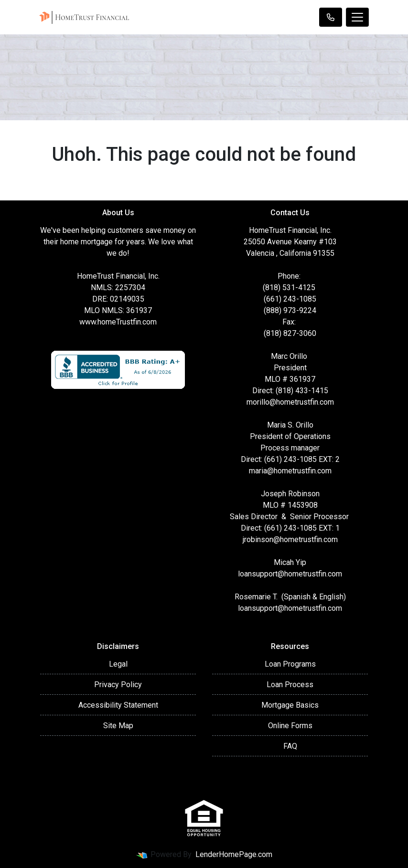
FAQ (290, 746)
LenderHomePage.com (234, 854)
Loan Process (290, 685)
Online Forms (290, 726)
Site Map (118, 726)
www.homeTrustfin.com (118, 322)
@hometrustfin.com (310, 574)
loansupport (258, 574)
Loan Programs (290, 664)
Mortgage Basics (290, 705)
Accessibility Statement (118, 705)
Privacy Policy (118, 685)
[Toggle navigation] (357, 17)
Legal (118, 664)
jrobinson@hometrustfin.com (290, 539)
